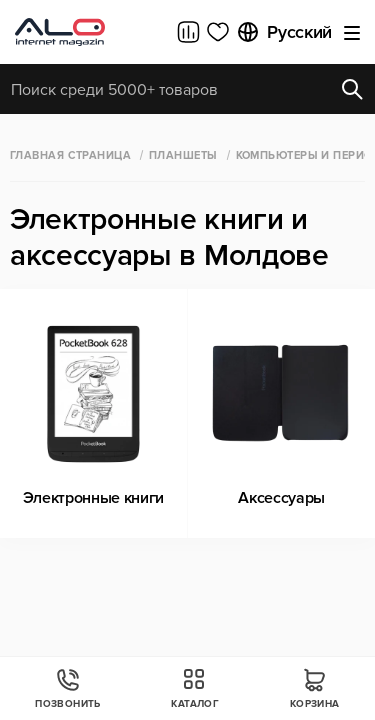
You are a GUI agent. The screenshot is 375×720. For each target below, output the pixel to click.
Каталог (195, 688)
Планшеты (183, 155)
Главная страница (70, 155)
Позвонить (68, 688)
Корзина (315, 688)
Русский (284, 32)
